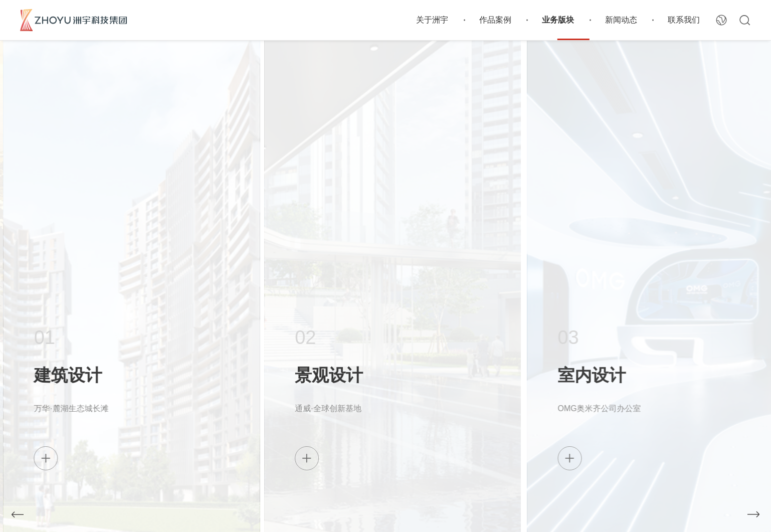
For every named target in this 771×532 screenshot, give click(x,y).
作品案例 (495, 20)
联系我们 (684, 20)
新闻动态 (621, 20)
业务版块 (558, 20)
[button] (18, 514)
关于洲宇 (432, 20)
